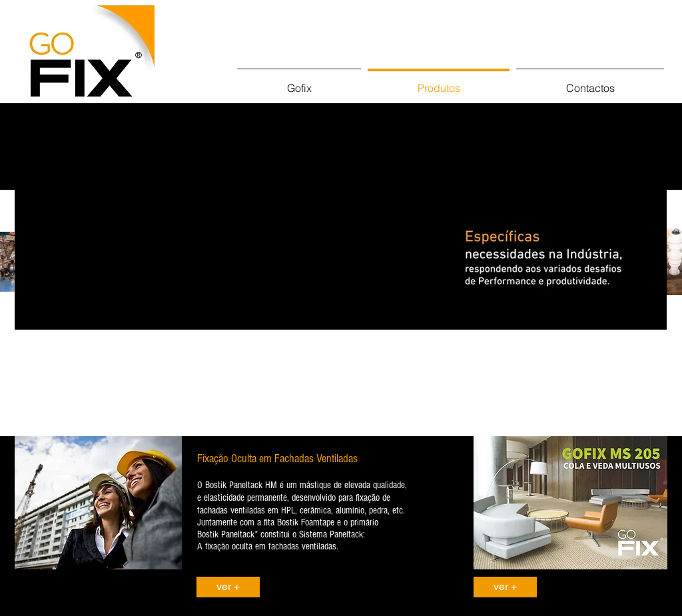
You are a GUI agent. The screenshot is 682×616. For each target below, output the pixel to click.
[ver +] (228, 587)
